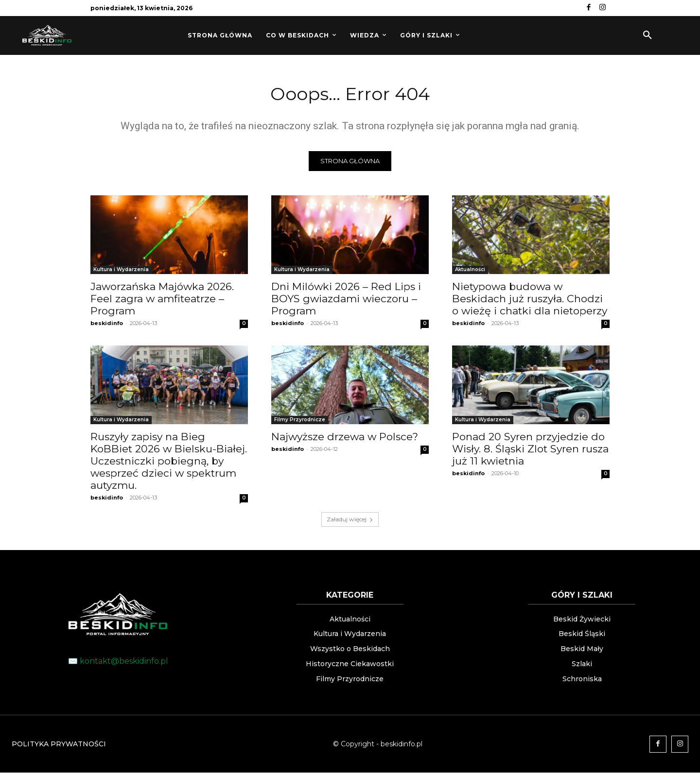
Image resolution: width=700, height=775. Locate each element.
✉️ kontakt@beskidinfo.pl (118, 663)
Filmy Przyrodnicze (300, 422)
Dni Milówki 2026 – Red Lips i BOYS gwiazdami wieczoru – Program (346, 301)
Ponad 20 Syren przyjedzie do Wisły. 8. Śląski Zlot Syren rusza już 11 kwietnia (530, 451)
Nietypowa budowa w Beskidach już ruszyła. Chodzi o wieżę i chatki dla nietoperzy (530, 301)
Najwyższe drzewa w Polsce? (345, 439)
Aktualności (470, 272)
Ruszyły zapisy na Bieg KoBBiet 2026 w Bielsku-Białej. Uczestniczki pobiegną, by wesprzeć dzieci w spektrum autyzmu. (169, 463)
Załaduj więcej (350, 522)
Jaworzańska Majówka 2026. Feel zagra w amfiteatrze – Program (162, 301)
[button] (647, 35)
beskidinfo (107, 326)
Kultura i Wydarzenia (121, 272)
